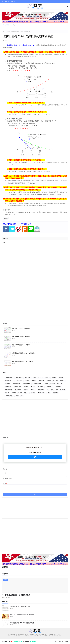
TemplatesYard (18, 641)
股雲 (4, 598)
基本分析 (33, 387)
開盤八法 (26, 390)
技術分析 (27, 381)
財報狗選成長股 (18, 387)
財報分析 (60, 384)
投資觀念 (49, 381)
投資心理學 (41, 381)
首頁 (2, 2)
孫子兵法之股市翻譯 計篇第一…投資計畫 (22, 615)
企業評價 (61, 378)
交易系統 (13, 2)
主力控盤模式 (19, 378)
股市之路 (7, 2)
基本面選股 (40, 387)
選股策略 (14, 393)
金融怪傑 (46, 384)
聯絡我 (67, 641)
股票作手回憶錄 (16, 384)
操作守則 (62, 390)
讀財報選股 (55, 393)
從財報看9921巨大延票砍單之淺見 (20, 606)
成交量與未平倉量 (9, 381)
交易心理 (41, 378)
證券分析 (33, 393)
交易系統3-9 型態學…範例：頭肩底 (22, 361)
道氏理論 (33, 390)
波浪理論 (62, 381)
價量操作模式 (55, 390)
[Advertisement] (35, 304)
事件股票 (56, 381)
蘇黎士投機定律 (42, 393)
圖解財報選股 (41, 390)
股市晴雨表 (7, 384)
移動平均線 (58, 387)
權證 (49, 393)
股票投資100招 (26, 384)
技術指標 (34, 381)
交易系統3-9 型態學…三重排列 (21, 345)
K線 (22, 396)
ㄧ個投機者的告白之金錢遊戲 (12, 396)
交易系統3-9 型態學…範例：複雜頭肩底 (24, 353)
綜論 (48, 390)
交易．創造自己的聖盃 (30, 378)
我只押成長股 (19, 381)
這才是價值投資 (9, 390)
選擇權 (8, 31)
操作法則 (7, 393)
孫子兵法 (53, 384)
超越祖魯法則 (18, 390)
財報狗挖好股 (8, 387)
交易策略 (54, 378)
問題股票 (26, 387)
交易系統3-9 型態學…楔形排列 (21, 328)
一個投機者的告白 (9, 378)
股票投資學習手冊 (37, 384)
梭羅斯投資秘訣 (49, 387)
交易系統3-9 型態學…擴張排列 (21, 337)
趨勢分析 (26, 393)
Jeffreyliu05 (33, 641)
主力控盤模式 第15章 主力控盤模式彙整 (16, 595)
